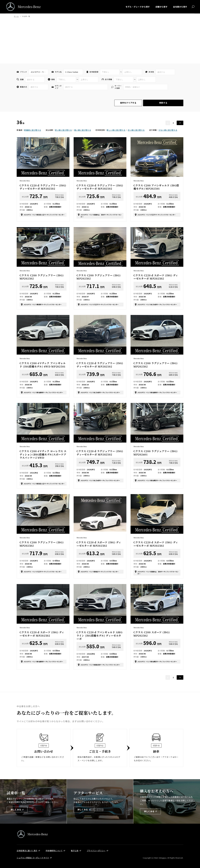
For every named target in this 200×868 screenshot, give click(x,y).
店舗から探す (161, 7)
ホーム (16, 16)
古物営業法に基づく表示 (27, 851)
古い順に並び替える (136, 130)
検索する (163, 103)
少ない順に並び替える (168, 130)
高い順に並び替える (83, 130)
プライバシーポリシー (96, 851)
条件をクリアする (128, 103)
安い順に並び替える (63, 130)
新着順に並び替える (33, 130)
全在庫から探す (180, 7)
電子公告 (75, 851)
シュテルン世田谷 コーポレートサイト (33, 858)
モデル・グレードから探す (138, 7)
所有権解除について (54, 851)
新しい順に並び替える (116, 130)
